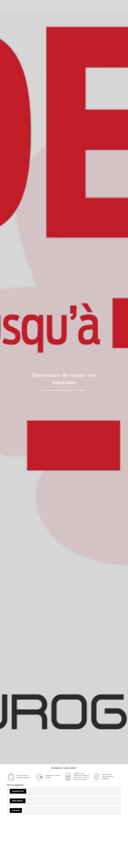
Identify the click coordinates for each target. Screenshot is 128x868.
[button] (120, 826)
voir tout (101, 826)
